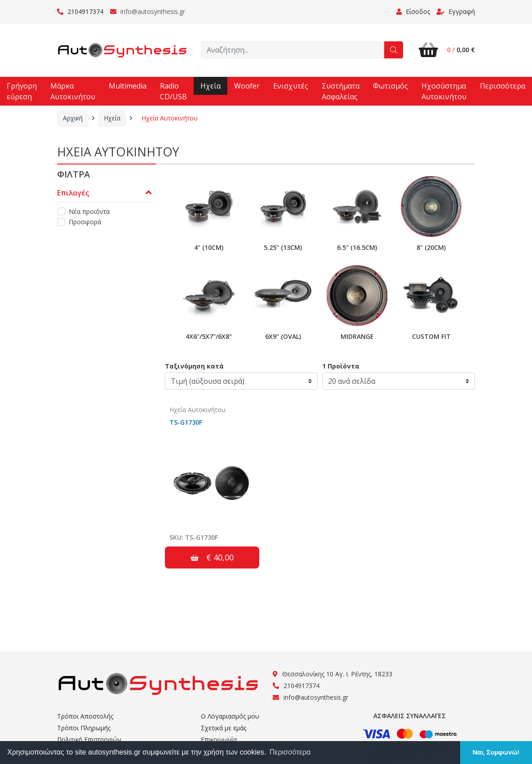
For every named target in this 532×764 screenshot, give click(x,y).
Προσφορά (85, 222)
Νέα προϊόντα (89, 211)
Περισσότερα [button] (290, 752)
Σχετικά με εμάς (224, 728)
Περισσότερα (503, 86)
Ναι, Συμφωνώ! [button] (496, 752)
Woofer (247, 86)
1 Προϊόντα (341, 366)
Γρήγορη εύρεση (22, 91)
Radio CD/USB (173, 91)
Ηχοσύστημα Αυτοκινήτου (444, 91)
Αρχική (73, 118)
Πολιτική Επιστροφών (89, 740)
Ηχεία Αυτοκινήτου (170, 118)
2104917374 (80, 11)
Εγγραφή (456, 11)
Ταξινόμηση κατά (194, 366)
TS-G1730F (186, 422)
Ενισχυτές (291, 86)
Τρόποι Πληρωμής (84, 728)
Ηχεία (211, 86)
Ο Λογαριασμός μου (230, 716)
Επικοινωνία (219, 740)
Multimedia (128, 86)
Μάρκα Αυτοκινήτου (73, 91)
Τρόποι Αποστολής (85, 716)
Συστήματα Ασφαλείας (341, 91)
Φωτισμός (390, 86)
